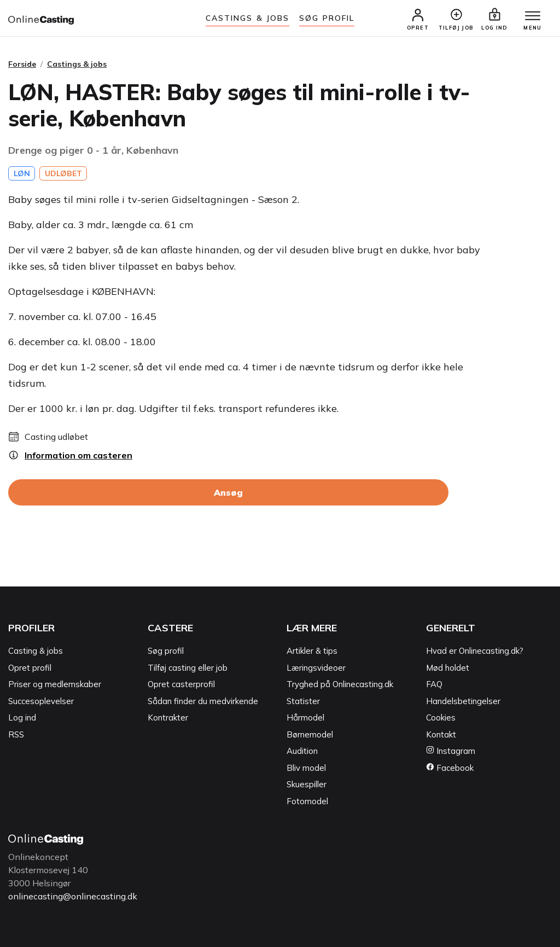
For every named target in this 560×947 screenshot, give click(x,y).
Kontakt (441, 734)
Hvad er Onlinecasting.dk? (475, 651)
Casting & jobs (36, 651)
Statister (303, 701)
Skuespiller (307, 784)
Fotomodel (307, 801)
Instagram (451, 751)
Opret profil (30, 668)
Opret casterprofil (181, 684)
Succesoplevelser (41, 701)
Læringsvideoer (316, 668)
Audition (302, 751)
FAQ (434, 684)
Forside (22, 64)
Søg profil (166, 651)
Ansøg (228, 492)
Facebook (450, 768)
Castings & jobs (248, 18)
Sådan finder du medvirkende (203, 701)
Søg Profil (327, 18)
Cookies (441, 717)
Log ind (22, 717)
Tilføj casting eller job (188, 668)
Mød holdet (448, 668)
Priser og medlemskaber (55, 684)
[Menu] (533, 16)
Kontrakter (168, 717)
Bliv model (306, 768)
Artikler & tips (312, 651)
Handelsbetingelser (463, 701)
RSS (16, 734)
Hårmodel (305, 717)
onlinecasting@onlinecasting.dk (73, 896)
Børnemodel (310, 734)
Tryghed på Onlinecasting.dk (340, 684)
